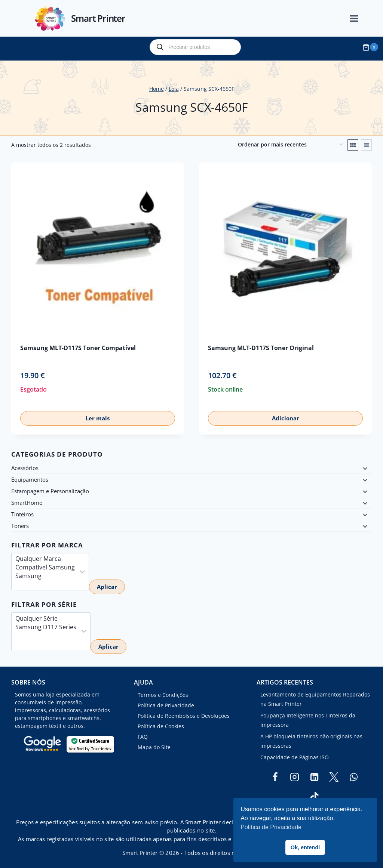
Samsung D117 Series (46, 624)
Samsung (45, 573)
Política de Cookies (161, 723)
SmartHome (27, 500)
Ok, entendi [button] (305, 847)
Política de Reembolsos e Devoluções (184, 713)
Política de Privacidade (166, 702)
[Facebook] (275, 774)
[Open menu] (358, 18)
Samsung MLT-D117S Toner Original (261, 345)
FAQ (143, 734)
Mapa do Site (154, 744)
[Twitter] (334, 774)
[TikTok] (314, 794)
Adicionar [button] (286, 416)
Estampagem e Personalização (50, 488)
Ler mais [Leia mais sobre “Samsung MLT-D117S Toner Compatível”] (98, 416)
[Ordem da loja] (290, 142)
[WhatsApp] (353, 774)
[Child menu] (364, 465)
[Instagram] (295, 774)
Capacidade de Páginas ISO (295, 754)
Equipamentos (30, 477)
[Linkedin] (314, 774)
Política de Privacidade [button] (271, 827)
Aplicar (107, 584)
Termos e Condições (163, 692)
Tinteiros (22, 512)
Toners (20, 523)
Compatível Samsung (45, 564)
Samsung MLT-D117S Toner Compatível (78, 345)
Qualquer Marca (45, 556)
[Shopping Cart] (371, 47)
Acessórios (25, 465)
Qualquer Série (46, 616)
